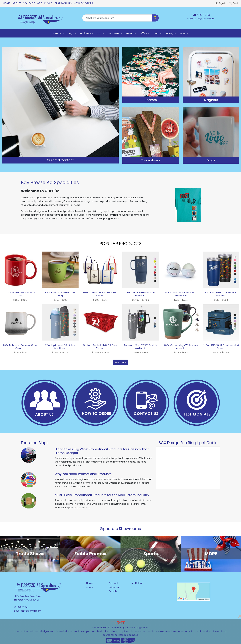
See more (120, 362)
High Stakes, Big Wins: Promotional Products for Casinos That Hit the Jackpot (102, 451)
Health (131, 33)
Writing (171, 33)
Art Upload (45, 3)
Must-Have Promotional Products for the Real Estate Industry (102, 495)
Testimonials (63, 3)
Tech (158, 33)
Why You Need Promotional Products (83, 474)
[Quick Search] (117, 18)
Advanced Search (115, 589)
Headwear (115, 33)
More (184, 33)
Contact (29, 3)
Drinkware (87, 33)
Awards (58, 33)
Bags (72, 33)
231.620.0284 (201, 15)
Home (7, 3)
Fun (101, 33)
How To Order (83, 3)
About (17, 3)
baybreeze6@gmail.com (201, 19)
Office (145, 33)
